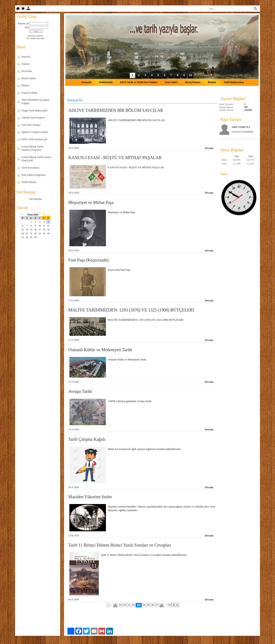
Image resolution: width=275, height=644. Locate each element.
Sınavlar (26, 57)
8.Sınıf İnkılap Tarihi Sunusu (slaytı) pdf (36, 159)
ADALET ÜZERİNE (242, 132)
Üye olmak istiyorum (36, 38)
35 (148, 605)
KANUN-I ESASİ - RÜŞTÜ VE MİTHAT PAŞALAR (115, 158)
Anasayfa (86, 82)
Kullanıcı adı (23, 24)
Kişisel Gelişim (29, 93)
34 (144, 605)
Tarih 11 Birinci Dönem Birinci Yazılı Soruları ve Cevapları (120, 545)
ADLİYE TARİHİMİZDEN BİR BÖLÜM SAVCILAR (116, 110)
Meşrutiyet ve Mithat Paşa (91, 202)
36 (153, 605)
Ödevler (26, 64)
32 (133, 605)
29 (120, 605)
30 (125, 605)
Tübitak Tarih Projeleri (33, 118)
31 (129, 605)
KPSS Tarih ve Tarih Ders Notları (139, 82)
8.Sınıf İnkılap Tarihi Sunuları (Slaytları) (32, 148)
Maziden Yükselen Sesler (90, 497)
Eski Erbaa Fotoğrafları (34, 175)
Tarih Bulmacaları (234, 82)
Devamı (209, 148)
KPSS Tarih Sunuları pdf (34, 139)
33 (139, 605)
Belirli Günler (29, 78)
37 (157, 605)
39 (169, 605)
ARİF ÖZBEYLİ (241, 127)
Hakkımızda (106, 82)
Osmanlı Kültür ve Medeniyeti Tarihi (100, 350)
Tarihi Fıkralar (29, 182)
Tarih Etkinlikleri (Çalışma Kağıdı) (35, 102)
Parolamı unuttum (35, 36)
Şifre (27, 27)
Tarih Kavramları (30, 168)
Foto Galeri (171, 82)
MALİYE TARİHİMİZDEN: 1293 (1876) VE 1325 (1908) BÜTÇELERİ (131, 310)
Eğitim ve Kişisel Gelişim (35, 132)
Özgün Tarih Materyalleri (35, 111)
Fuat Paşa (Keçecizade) (89, 260)
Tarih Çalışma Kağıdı (87, 439)
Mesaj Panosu (193, 82)
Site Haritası (35, 199)
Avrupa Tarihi (80, 391)
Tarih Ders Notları (31, 125)
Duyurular (27, 71)
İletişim (25, 85)
